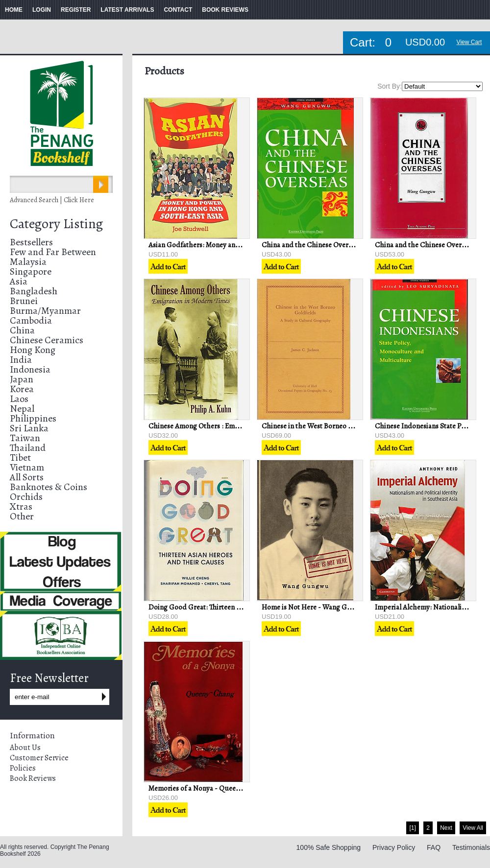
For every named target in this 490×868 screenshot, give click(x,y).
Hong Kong (33, 350)
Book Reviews (33, 778)
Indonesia (30, 369)
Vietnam (27, 467)
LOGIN (42, 10)
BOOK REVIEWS (225, 10)
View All (473, 828)
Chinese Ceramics (47, 340)
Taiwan (25, 438)
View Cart (469, 42)
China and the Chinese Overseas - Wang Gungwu (338, 245)
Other (22, 516)
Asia (19, 281)
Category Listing (56, 224)
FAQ (434, 847)
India (21, 360)
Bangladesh (34, 291)
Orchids (26, 497)
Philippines (33, 418)
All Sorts (27, 477)
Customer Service (39, 758)
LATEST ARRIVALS (127, 10)
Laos (19, 399)
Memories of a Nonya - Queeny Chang (207, 788)
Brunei (24, 301)
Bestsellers (31, 242)
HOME (14, 10)
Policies (23, 768)
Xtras (21, 506)
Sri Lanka (29, 428)
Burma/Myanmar (45, 311)
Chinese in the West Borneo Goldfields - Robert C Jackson (351, 426)
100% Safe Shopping (329, 847)
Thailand (28, 448)
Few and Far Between (53, 252)
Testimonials (471, 847)
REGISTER (76, 10)
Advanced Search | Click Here (52, 200)
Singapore (31, 271)
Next (446, 828)
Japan (22, 379)
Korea (22, 389)
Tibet (20, 457)
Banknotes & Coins (49, 487)
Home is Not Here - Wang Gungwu (315, 607)
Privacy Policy (394, 847)
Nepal (22, 409)
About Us (25, 748)
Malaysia (28, 262)
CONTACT (178, 10)
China (22, 330)
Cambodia (31, 320)
